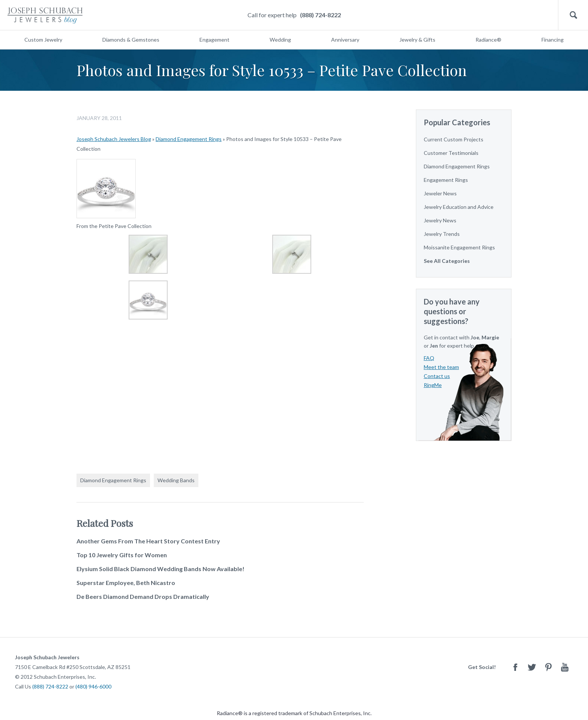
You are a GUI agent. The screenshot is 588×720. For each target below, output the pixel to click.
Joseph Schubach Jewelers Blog (114, 139)
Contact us (437, 376)
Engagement (214, 40)
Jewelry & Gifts (417, 40)
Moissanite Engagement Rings (459, 247)
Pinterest (548, 667)
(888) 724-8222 (320, 15)
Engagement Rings (446, 180)
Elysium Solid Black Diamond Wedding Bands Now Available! (160, 569)
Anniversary (345, 40)
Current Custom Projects (454, 139)
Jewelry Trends (442, 234)
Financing (553, 40)
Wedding (280, 40)
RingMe (433, 385)
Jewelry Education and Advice (459, 207)
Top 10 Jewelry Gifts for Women (122, 555)
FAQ (429, 358)
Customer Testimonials (451, 153)
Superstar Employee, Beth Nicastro (126, 583)
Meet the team (441, 367)
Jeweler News (440, 193)
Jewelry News (440, 220)
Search (573, 15)
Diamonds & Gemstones (131, 40)
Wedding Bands (176, 480)
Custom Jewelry (43, 40)
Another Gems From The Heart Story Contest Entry (148, 541)
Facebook (515, 667)
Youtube (565, 667)
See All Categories (447, 261)
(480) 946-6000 (93, 686)
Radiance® (488, 40)
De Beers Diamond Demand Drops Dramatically (143, 596)
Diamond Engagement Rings (189, 139)
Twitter (532, 667)
